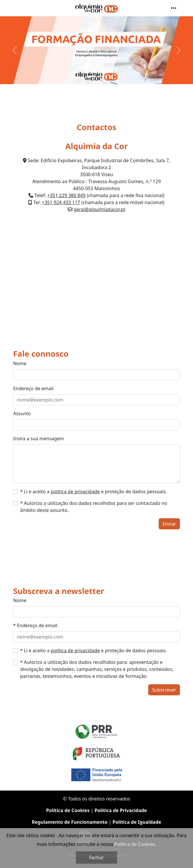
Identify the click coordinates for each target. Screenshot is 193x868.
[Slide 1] (91, 76)
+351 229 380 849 (66, 195)
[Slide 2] (102, 76)
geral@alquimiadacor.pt (99, 209)
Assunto (22, 413)
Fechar (96, 858)
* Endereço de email (35, 625)
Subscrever (164, 690)
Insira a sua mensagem (39, 439)
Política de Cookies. (135, 844)
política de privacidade (75, 492)
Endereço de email (33, 388)
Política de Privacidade (121, 810)
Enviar (169, 524)
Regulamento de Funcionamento (70, 822)
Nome (20, 363)
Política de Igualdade (137, 822)
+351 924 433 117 (61, 202)
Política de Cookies (68, 810)
